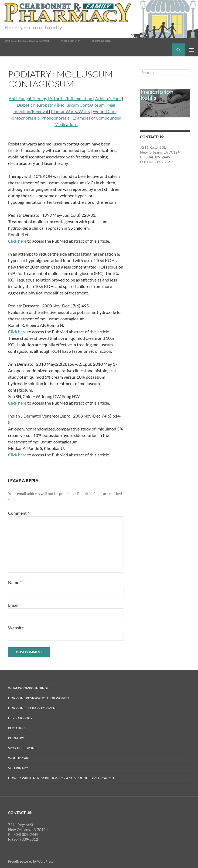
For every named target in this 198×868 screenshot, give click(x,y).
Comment (19, 513)
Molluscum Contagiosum (81, 105)
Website (16, 628)
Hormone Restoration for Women (39, 698)
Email (14, 605)
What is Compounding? (28, 688)
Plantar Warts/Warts (70, 111)
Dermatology (20, 718)
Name (15, 582)
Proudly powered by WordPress (31, 861)
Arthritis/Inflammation (71, 98)
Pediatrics (17, 728)
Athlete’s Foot (108, 98)
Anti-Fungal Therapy (28, 98)
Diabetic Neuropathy (36, 105)
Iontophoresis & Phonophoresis (40, 118)
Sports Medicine (22, 748)
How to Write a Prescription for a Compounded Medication (61, 778)
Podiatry (16, 738)
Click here (17, 241)
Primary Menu (192, 50)
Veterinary (18, 768)
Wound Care (105, 111)
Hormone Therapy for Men (32, 708)
